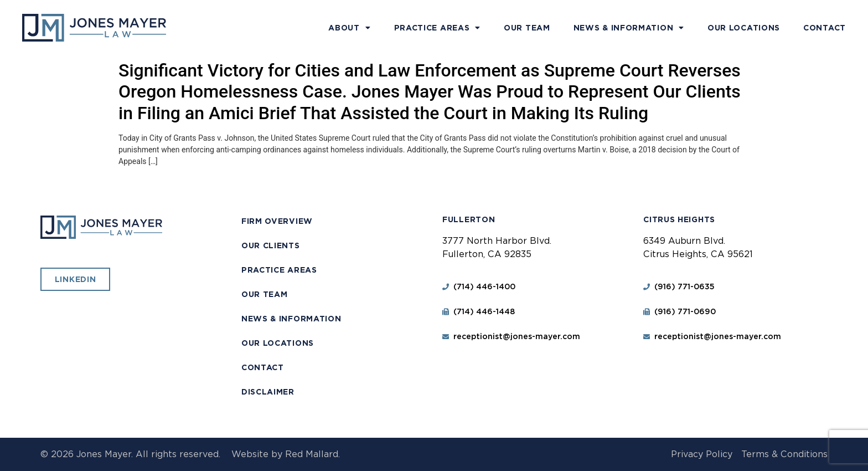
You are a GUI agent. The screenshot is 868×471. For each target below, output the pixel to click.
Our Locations (744, 28)
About (349, 28)
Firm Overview (277, 221)
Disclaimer (268, 392)
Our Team (527, 28)
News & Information (629, 28)
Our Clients (271, 245)
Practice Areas (438, 28)
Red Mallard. (312, 454)
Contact (825, 28)
